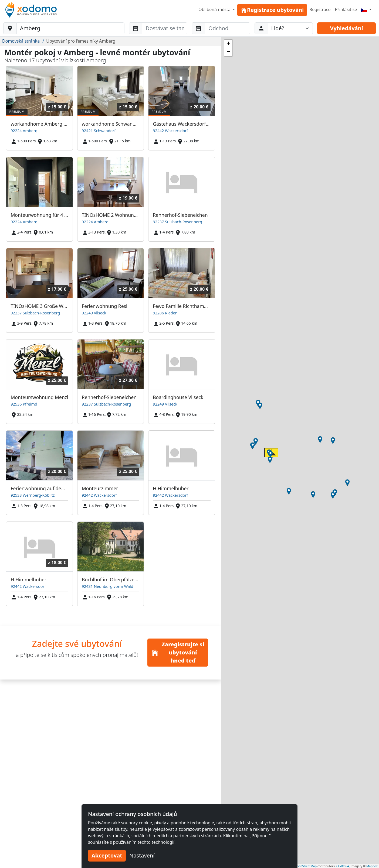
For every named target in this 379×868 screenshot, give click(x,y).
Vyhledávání (346, 28)
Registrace (320, 9)
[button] (270, 460)
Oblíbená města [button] (215, 9)
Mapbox (372, 866)
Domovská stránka (21, 41)
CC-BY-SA (343, 866)
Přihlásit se (346, 9)
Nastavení (142, 855)
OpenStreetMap (306, 866)
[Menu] (366, 9)
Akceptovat (107, 855)
